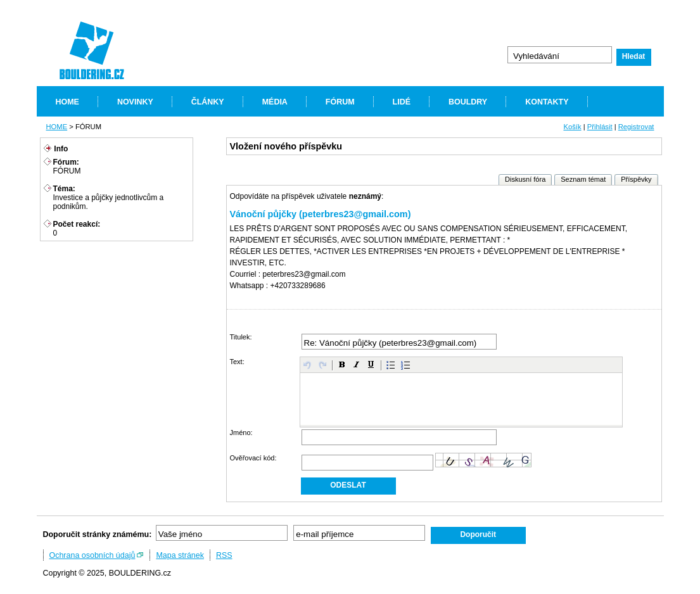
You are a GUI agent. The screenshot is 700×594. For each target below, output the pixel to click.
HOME (67, 102)
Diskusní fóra (525, 179)
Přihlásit (600, 127)
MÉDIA (275, 102)
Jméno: (241, 433)
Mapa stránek (180, 555)
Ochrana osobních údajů (92, 555)
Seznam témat (583, 179)
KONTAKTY (547, 102)
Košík (572, 127)
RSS (224, 555)
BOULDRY (468, 102)
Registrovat (636, 127)
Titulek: (241, 337)
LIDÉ (402, 102)
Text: (237, 362)
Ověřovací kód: (253, 458)
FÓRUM (340, 102)
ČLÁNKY (208, 102)
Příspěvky (636, 179)
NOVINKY (135, 102)
